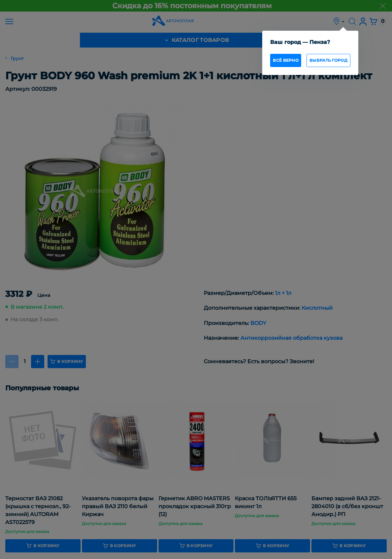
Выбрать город (328, 60)
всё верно (286, 60)
